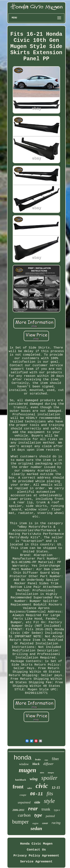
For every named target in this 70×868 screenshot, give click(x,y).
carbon (24, 815)
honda (23, 757)
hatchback (21, 780)
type (38, 815)
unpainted (24, 802)
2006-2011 (18, 810)
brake (38, 759)
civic (42, 786)
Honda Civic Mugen (36, 844)
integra (51, 773)
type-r (57, 810)
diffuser (48, 764)
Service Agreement (36, 862)
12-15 (56, 788)
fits (50, 793)
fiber (55, 759)
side (37, 802)
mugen (27, 770)
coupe (23, 795)
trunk (46, 809)
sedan (36, 828)
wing (34, 779)
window (24, 764)
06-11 (36, 794)
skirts (42, 773)
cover (45, 823)
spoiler (49, 778)
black (36, 764)
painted (50, 816)
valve (30, 788)
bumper (20, 822)
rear (33, 808)
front (18, 787)
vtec (46, 760)
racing (56, 823)
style (49, 801)
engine (35, 823)
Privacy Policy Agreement (36, 856)
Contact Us (36, 850)
